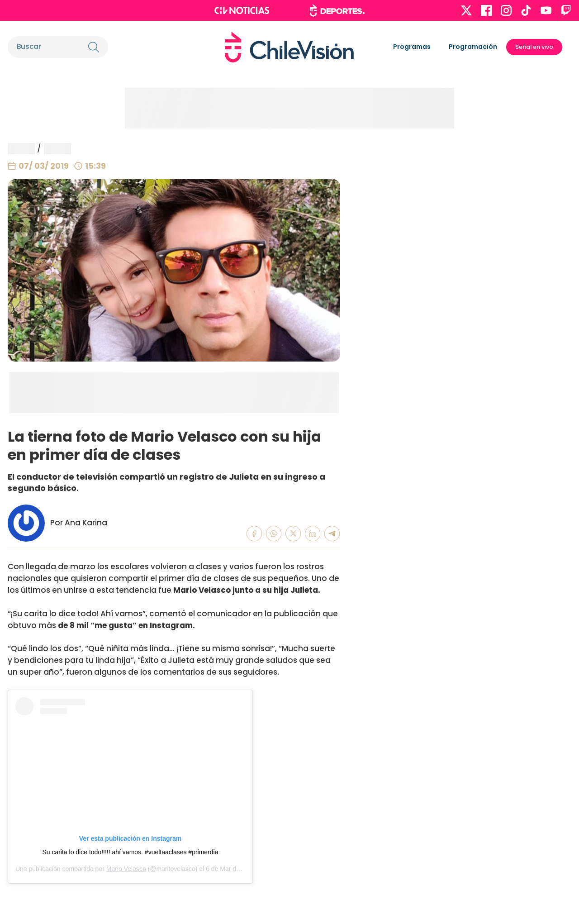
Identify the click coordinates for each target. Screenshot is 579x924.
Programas (412, 47)
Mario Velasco (126, 869)
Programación (473, 47)
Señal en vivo (534, 47)
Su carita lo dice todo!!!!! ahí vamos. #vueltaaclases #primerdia (130, 852)
